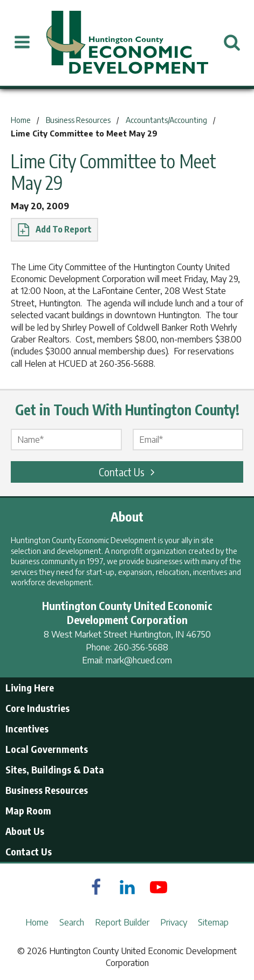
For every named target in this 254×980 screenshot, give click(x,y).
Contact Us (128, 472)
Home (37, 922)
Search (72, 922)
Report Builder (122, 922)
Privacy (174, 922)
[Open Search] (232, 43)
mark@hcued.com (139, 660)
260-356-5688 (141, 647)
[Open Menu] (22, 43)
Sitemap (213, 922)
